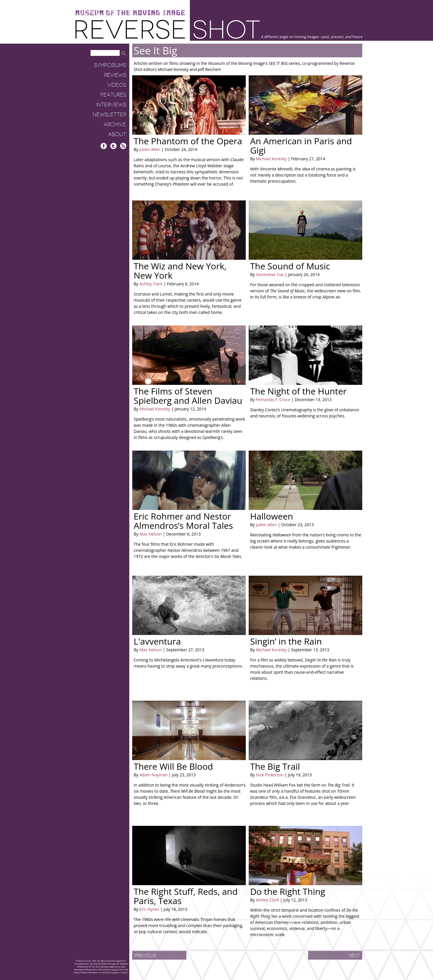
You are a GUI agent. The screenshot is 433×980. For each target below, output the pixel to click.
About (117, 134)
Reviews (115, 75)
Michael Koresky (271, 159)
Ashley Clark (151, 284)
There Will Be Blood (173, 766)
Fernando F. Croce (273, 400)
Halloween (272, 516)
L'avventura (157, 641)
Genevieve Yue (270, 274)
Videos (117, 85)
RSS (123, 146)
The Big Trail (275, 766)
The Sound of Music (290, 266)
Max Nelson (151, 534)
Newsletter (109, 115)
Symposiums (110, 65)
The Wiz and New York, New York (180, 271)
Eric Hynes (149, 909)
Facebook (104, 146)
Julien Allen (150, 149)
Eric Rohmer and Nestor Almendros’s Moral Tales (183, 521)
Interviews (111, 105)
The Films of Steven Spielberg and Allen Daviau (188, 396)
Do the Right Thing (288, 891)
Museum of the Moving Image (130, 13)
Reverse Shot (168, 29)
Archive (115, 124)
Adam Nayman (153, 775)
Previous (145, 956)
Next (354, 956)
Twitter (113, 146)
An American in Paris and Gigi (301, 146)
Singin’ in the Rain (286, 641)
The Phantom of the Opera (188, 141)
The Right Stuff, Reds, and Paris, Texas (186, 896)
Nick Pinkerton (270, 775)
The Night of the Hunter (298, 391)
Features (113, 95)
